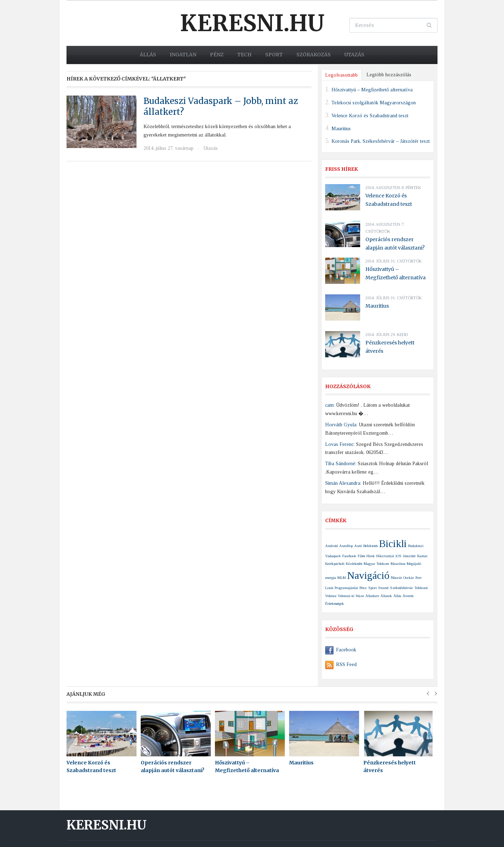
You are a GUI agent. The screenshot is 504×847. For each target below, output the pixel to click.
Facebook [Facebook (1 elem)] (349, 556)
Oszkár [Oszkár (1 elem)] (409, 578)
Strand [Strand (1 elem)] (383, 588)
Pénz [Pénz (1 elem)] (363, 588)
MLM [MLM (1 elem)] (342, 578)
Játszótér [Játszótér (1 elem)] (409, 556)
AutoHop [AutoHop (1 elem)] (346, 546)
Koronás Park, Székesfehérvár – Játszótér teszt (381, 141)
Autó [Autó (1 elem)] (358, 546)
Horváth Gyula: (341, 425)
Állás (148, 55)
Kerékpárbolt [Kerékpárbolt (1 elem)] (335, 564)
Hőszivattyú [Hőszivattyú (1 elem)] (385, 556)
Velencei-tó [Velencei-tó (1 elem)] (346, 596)
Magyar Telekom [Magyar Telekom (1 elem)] (376, 564)
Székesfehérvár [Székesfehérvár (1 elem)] (401, 588)
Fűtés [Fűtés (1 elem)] (361, 556)
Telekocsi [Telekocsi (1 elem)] (421, 588)
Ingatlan (183, 55)
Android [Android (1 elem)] (331, 546)
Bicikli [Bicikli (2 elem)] (393, 544)
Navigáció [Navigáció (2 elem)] (368, 575)
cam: (330, 405)
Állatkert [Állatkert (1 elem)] (372, 596)
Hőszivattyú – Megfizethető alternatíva (372, 90)
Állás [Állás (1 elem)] (397, 596)
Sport (274, 55)
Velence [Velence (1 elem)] (331, 596)
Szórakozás (314, 55)
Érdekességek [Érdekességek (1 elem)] (335, 604)
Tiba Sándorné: (341, 464)
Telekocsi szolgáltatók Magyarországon (374, 103)
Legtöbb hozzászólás (389, 75)
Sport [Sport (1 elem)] (372, 588)
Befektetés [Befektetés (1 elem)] (370, 546)
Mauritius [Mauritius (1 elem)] (398, 564)
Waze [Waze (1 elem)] (360, 596)
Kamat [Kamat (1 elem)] (422, 556)
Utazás (354, 55)
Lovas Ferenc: (340, 444)
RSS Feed (341, 664)
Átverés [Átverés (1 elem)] (408, 596)
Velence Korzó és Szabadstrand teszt (370, 115)
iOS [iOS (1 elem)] (398, 556)
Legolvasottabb (341, 75)
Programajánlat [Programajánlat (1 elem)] (346, 588)
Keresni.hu (252, 23)
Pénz (217, 55)
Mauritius (341, 128)
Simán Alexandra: (343, 483)
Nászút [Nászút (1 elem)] (396, 578)
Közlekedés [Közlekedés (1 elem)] (354, 564)
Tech (244, 55)
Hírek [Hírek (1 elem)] (371, 556)
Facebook (341, 650)
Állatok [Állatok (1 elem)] (386, 596)
